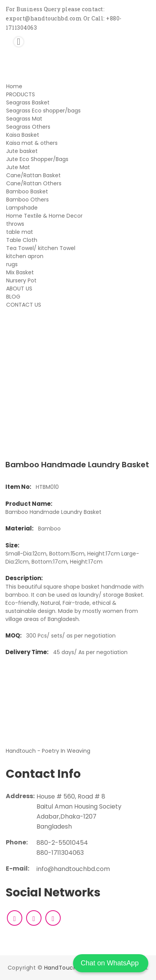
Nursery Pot (21, 280)
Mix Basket (20, 272)
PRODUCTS (21, 94)
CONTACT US (24, 305)
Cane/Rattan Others (34, 183)
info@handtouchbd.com (73, 869)
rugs (12, 264)
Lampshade (22, 208)
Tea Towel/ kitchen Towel (41, 248)
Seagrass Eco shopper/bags (43, 111)
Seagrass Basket (28, 102)
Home (14, 86)
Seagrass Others (28, 127)
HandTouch (61, 968)
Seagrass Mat (24, 119)
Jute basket (22, 151)
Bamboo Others (27, 200)
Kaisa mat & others (32, 143)
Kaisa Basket (23, 135)
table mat (20, 232)
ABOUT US (19, 289)
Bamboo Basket (27, 191)
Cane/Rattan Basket (33, 175)
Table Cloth (22, 240)
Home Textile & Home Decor (44, 216)
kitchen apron (25, 256)
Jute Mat (18, 167)
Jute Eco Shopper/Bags (37, 159)
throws (15, 224)
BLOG (13, 297)
